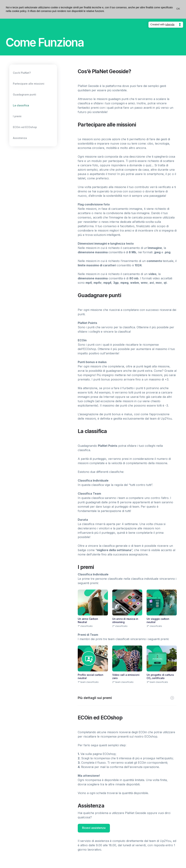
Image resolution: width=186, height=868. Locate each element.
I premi (17, 116)
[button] (178, 9)
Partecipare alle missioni (29, 84)
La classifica (21, 105)
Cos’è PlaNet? (22, 73)
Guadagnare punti (25, 94)
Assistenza (20, 138)
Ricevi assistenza (94, 828)
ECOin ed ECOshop (25, 127)
